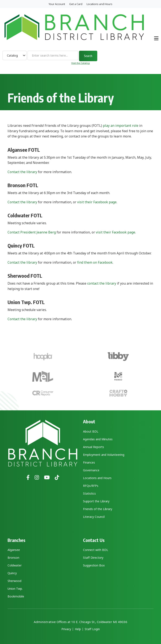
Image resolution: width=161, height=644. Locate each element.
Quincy (12, 573)
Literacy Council (94, 517)
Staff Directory (93, 558)
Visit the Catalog (80, 63)
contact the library (102, 283)
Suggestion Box (94, 565)
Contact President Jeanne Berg (32, 232)
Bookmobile (16, 596)
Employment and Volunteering (104, 455)
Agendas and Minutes (98, 439)
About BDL (91, 431)
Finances (89, 462)
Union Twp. (15, 589)
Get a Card (76, 4)
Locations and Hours (99, 4)
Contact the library (22, 172)
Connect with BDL (96, 550)
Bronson (13, 558)
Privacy (66, 629)
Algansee (14, 550)
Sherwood (14, 581)
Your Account (57, 4)
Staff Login (92, 629)
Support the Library (96, 501)
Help (78, 629)
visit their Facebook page (97, 202)
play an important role (121, 126)
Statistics (89, 493)
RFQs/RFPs (91, 486)
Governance (91, 470)
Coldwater (15, 565)
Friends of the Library (98, 509)
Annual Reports (93, 447)
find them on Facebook (95, 262)
